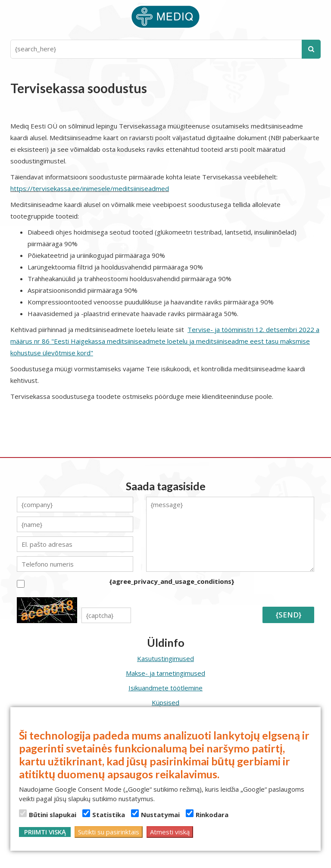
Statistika (104, 814)
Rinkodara (207, 814)
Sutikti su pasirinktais (109, 832)
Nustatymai (155, 814)
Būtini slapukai (48, 814)
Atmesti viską (170, 832)
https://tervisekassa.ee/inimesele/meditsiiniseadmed (90, 188)
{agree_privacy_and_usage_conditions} (172, 581)
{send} (289, 615)
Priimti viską (45, 832)
